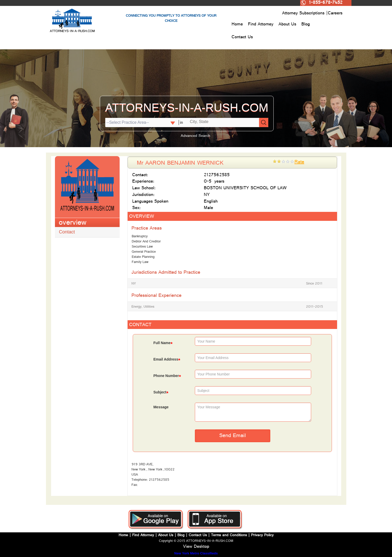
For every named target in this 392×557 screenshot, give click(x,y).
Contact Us (242, 37)
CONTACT (140, 325)
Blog (306, 25)
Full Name (163, 343)
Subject (161, 393)
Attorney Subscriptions (304, 14)
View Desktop (196, 547)
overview (73, 223)
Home (237, 25)
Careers (335, 14)
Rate (299, 162)
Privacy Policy (262, 536)
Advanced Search (195, 136)
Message (161, 407)
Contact (67, 232)
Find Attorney (261, 25)
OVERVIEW (142, 217)
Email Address (167, 360)
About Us (287, 25)
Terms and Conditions (229, 536)
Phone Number (167, 376)
